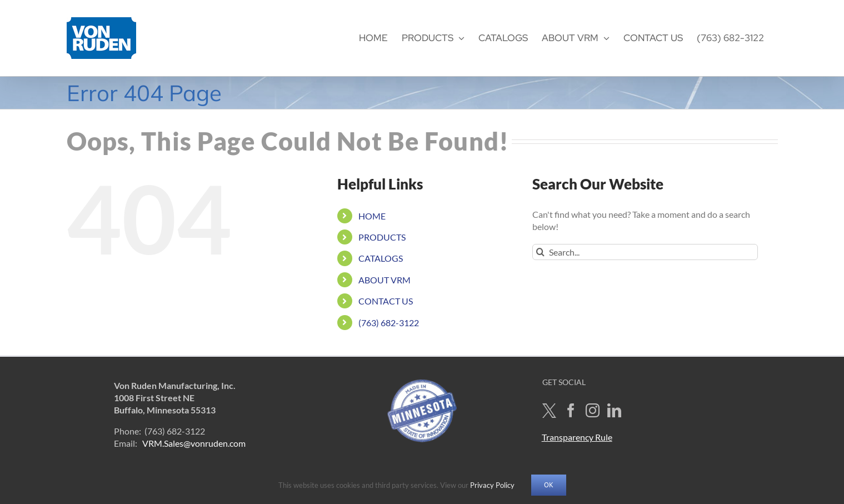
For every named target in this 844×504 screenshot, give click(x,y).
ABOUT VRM (384, 280)
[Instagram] (593, 410)
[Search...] (645, 252)
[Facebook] (571, 410)
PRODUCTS (382, 237)
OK (549, 485)
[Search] (540, 252)
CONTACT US (386, 301)
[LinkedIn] (614, 410)
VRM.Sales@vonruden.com (194, 443)
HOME (372, 216)
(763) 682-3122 (389, 323)
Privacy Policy (492, 485)
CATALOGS (381, 258)
